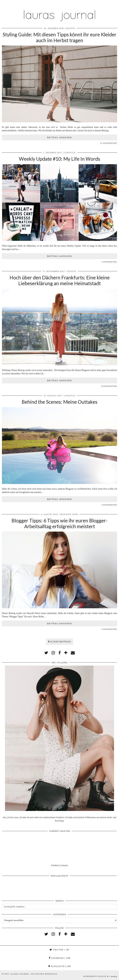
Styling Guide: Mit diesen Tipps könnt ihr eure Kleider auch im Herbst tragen (59, 37)
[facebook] (60, 653)
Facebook (60, 958)
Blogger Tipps (69, 514)
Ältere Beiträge (59, 642)
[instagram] (53, 653)
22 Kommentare (109, 143)
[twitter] (46, 653)
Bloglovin (60, 966)
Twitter (60, 950)
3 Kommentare (109, 505)
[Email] (73, 653)
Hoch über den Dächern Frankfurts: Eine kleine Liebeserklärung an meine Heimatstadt (60, 280)
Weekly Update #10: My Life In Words (59, 159)
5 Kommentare (109, 262)
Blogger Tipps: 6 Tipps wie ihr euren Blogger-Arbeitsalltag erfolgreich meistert (59, 523)
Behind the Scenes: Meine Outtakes (59, 402)
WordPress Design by (100, 976)
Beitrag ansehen (59, 137)
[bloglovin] (66, 653)
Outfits (71, 28)
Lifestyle (70, 153)
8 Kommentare (109, 386)
